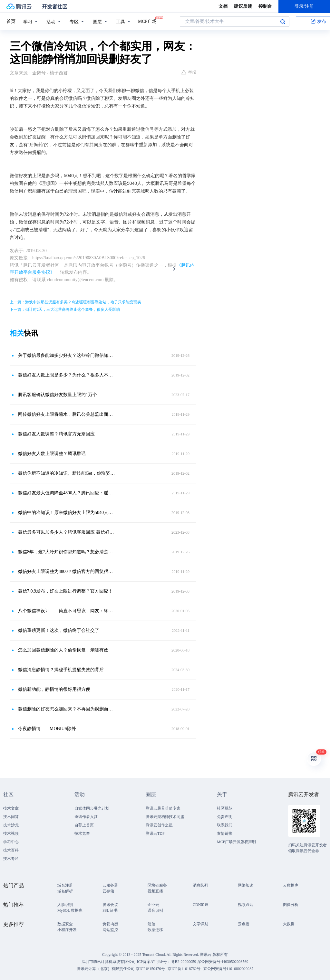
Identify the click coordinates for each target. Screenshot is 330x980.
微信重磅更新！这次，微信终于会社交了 (59, 630)
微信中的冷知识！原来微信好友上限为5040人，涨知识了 (67, 513)
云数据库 (291, 885)
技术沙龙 (11, 825)
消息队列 (200, 885)
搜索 (283, 22)
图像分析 (291, 905)
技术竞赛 (82, 833)
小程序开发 (67, 930)
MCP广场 (147, 21)
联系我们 (225, 825)
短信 (151, 924)
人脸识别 (65, 905)
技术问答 (11, 817)
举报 (189, 72)
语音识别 (155, 910)
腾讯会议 (110, 905)
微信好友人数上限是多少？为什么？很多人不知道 (67, 375)
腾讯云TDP (155, 833)
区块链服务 (157, 885)
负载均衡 (110, 924)
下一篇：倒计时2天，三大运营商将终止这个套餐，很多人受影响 (65, 309)
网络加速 (246, 885)
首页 (11, 21)
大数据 (289, 924)
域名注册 (65, 885)
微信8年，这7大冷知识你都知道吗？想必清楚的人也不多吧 (67, 552)
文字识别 (200, 924)
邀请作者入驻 (86, 817)
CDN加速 (201, 905)
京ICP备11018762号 (184, 969)
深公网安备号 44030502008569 (223, 962)
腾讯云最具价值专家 (163, 808)
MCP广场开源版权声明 (236, 842)
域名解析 (65, 891)
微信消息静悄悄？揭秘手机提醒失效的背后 (61, 670)
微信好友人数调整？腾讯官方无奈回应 (56, 434)
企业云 (153, 905)
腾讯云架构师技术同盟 (165, 817)
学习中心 (11, 842)
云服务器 (110, 885)
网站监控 (110, 930)
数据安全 (65, 924)
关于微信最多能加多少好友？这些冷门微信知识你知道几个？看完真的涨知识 (67, 355)
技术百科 (11, 850)
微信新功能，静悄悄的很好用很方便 (54, 689)
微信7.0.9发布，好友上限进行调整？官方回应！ (65, 591)
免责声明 (225, 817)
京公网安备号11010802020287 (228, 969)
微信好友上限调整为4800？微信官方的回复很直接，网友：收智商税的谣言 (67, 571)
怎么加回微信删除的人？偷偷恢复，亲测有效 (63, 650)
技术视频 (11, 833)
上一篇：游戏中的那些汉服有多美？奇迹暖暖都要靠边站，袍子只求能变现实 (75, 302)
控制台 (265, 6)
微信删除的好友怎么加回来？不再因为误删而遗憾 (67, 709)
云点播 (244, 924)
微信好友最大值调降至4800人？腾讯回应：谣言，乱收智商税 (67, 493)
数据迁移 (155, 930)
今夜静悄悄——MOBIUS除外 (47, 729)
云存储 (108, 891)
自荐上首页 (84, 825)
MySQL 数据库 (70, 910)
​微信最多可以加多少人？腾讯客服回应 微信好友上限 (67, 532)
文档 (223, 6)
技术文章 (11, 808)
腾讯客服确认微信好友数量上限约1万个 (58, 395)
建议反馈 (243, 6)
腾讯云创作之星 (159, 825)
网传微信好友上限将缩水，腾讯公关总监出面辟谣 (67, 414)
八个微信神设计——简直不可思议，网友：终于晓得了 (67, 611)
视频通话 (246, 905)
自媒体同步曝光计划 (92, 808)
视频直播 (155, 891)
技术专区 (11, 859)
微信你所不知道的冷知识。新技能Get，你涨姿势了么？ (67, 473)
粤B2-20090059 (184, 962)
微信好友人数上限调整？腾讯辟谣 (52, 454)
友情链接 (225, 833)
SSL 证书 (110, 910)
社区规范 (225, 808)
